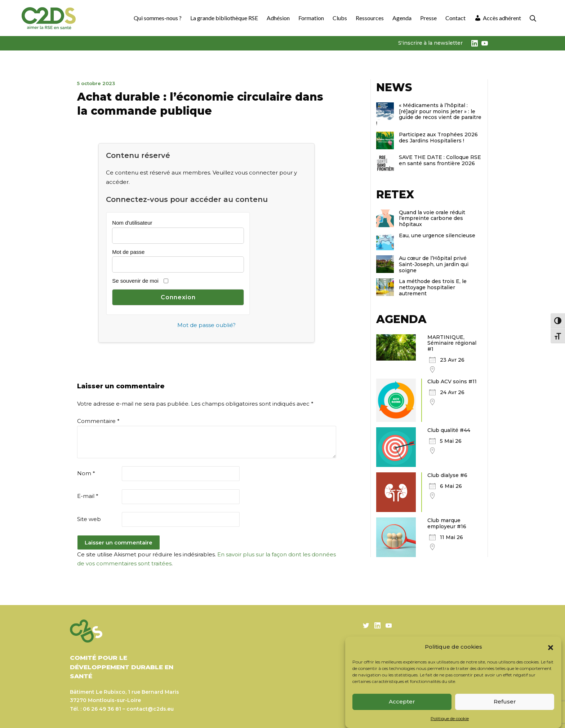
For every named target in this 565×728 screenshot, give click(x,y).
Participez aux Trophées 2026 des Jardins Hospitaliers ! (438, 138)
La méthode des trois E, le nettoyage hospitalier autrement (433, 287)
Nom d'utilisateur (132, 223)
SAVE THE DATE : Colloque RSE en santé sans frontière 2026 (440, 160)
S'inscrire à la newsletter (430, 43)
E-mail (88, 496)
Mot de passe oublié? (206, 325)
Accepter (402, 701)
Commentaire (98, 421)
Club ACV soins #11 (452, 381)
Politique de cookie (450, 718)
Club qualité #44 (449, 430)
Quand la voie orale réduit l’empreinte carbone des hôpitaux (432, 219)
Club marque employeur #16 (447, 523)
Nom (86, 473)
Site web (89, 519)
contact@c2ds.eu (150, 709)
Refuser (505, 701)
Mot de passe (128, 252)
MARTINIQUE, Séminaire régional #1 (452, 343)
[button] (551, 647)
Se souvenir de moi (135, 281)
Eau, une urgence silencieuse (437, 235)
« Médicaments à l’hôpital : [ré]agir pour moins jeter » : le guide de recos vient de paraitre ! (429, 114)
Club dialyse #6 (447, 475)
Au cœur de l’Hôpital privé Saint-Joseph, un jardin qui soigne (434, 264)
